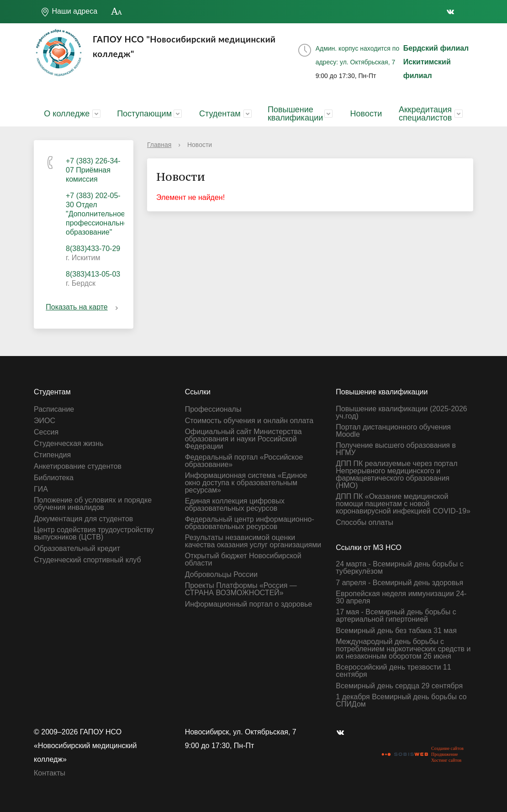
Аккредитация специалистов (425, 114)
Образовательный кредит (77, 549)
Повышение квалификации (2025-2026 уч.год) (401, 413)
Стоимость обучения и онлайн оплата (249, 421)
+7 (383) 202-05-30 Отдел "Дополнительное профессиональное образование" (99, 214)
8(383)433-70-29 (93, 249)
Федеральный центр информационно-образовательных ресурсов (250, 523)
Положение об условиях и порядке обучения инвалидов (93, 504)
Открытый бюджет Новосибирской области (243, 560)
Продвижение (444, 754)
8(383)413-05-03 (93, 274)
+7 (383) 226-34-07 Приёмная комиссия (93, 170)
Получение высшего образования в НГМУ (396, 449)
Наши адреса (69, 12)
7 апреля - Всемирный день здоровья (399, 583)
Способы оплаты (364, 523)
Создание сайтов (447, 748)
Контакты (50, 773)
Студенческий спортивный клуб (87, 560)
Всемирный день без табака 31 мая (396, 631)
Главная (159, 145)
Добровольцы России (221, 575)
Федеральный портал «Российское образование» (244, 461)
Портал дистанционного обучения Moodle (393, 431)
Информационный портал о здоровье (249, 604)
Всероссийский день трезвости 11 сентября (393, 671)
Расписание (54, 409)
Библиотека (54, 478)
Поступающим (144, 114)
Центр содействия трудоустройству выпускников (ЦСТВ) (94, 534)
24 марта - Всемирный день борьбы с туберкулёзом (399, 568)
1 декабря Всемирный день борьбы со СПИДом (401, 701)
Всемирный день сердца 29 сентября (399, 686)
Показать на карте (83, 307)
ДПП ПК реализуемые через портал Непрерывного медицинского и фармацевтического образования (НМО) (396, 475)
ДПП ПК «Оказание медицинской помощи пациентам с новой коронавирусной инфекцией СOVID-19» (403, 504)
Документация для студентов (83, 519)
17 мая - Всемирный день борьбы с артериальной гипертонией (396, 616)
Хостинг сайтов (446, 760)
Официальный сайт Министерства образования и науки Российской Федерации (243, 439)
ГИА (41, 489)
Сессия (46, 432)
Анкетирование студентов (78, 466)
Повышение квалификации (295, 114)
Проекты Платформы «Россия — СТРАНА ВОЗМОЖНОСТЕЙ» (241, 589)
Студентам (220, 114)
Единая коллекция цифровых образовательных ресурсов (235, 505)
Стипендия (52, 455)
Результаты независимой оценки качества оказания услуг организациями (253, 541)
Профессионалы (213, 409)
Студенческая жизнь (69, 444)
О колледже (67, 114)
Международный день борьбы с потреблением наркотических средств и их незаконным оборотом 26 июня (403, 649)
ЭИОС (45, 421)
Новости (366, 114)
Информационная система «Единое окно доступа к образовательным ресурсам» (246, 483)
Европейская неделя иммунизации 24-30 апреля (401, 597)
